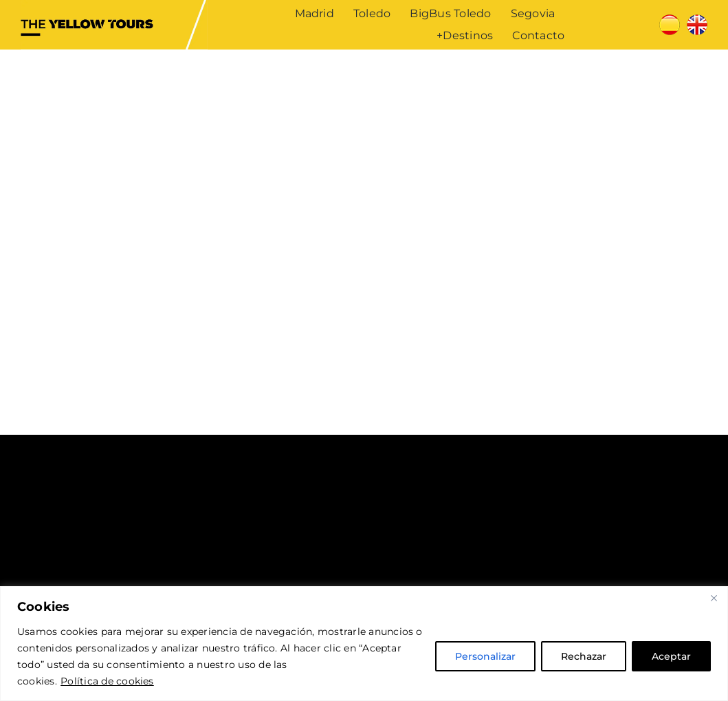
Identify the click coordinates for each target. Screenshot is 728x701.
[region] (364, 644)
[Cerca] (714, 598)
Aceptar (671, 656)
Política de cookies (107, 681)
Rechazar (584, 656)
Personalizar (485, 656)
